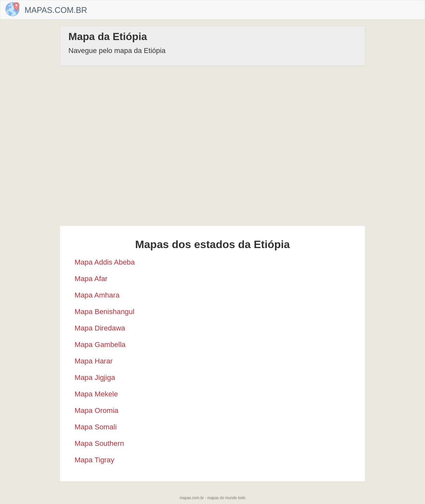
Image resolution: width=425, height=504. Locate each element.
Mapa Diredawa (100, 328)
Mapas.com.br (56, 10)
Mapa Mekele (96, 394)
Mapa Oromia (96, 410)
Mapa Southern (99, 443)
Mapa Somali (96, 427)
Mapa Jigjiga (95, 378)
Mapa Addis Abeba (105, 262)
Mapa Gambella (100, 345)
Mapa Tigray (94, 460)
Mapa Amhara (97, 295)
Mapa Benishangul (104, 312)
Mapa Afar (91, 279)
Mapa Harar (94, 361)
